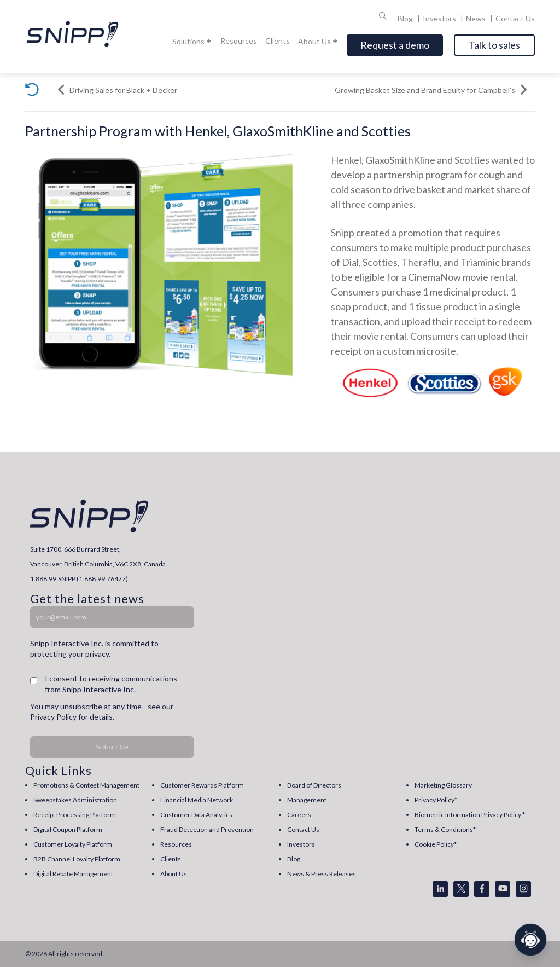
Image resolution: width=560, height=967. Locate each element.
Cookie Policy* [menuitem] (436, 844)
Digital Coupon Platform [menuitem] (68, 829)
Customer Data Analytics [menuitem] (196, 815)
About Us (318, 41)
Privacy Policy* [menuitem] (436, 800)
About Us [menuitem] (174, 874)
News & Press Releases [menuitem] (322, 874)
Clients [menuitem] (171, 859)
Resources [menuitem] (176, 844)
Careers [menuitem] (299, 815)
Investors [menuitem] (301, 844)
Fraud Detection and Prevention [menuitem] (207, 829)
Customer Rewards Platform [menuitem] (202, 785)
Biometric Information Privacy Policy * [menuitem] (470, 815)
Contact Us (515, 18)
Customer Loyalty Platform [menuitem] (73, 844)
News (477, 18)
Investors (440, 18)
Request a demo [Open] (395, 45)
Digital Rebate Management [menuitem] (73, 874)
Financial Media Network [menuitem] (197, 800)
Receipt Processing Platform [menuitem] (75, 815)
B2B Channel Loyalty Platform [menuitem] (77, 859)
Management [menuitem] (307, 800)
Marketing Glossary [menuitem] (443, 785)
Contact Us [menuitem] (303, 829)
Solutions (192, 41)
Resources (239, 41)
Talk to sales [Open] (494, 45)
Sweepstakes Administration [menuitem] (75, 800)
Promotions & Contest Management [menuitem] (86, 785)
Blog (406, 18)
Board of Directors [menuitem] (314, 785)
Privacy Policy (53, 717)
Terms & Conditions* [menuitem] (445, 829)
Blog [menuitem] (294, 859)
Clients (278, 41)
